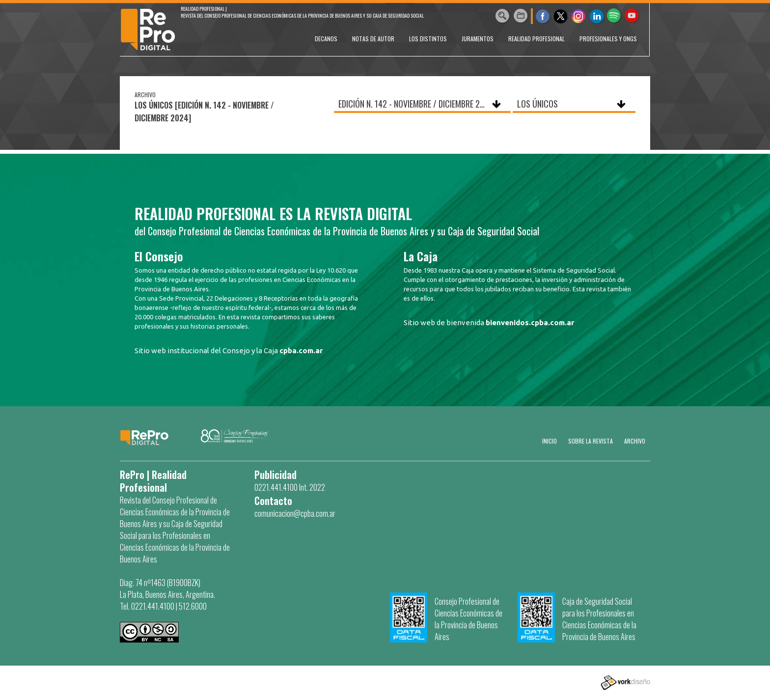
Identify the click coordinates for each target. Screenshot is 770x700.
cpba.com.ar (301, 350)
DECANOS (326, 39)
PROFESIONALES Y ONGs (608, 39)
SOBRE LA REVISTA (591, 441)
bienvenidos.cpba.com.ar (530, 322)
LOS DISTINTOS (428, 39)
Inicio (550, 441)
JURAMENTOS (478, 39)
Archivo (635, 441)
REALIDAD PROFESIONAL (536, 39)
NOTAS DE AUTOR (373, 39)
